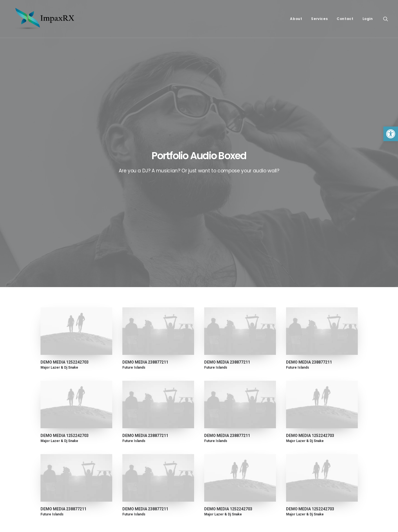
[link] (391, 134)
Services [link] (319, 19)
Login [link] (368, 19)
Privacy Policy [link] (219, 417)
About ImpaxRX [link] (221, 424)
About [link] (296, 19)
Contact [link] (345, 19)
